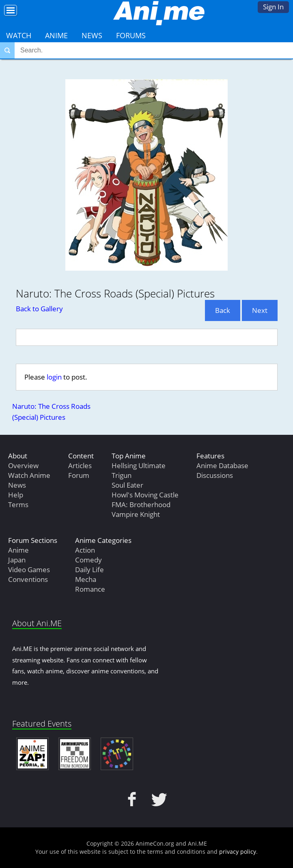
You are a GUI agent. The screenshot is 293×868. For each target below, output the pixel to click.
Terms (18, 505)
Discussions (215, 475)
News (92, 35)
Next (260, 310)
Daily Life (89, 570)
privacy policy (238, 852)
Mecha (86, 579)
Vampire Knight (136, 514)
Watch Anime (29, 475)
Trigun (122, 475)
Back (223, 310)
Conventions (28, 579)
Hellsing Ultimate (139, 465)
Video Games (29, 570)
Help (16, 495)
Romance (90, 589)
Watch (19, 35)
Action (85, 550)
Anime (56, 35)
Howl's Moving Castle (145, 495)
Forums (131, 35)
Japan (17, 560)
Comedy (88, 560)
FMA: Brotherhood (141, 505)
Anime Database (222, 465)
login (54, 377)
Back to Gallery (39, 309)
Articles (80, 465)
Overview (23, 465)
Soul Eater (127, 485)
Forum (79, 475)
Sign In (273, 7)
